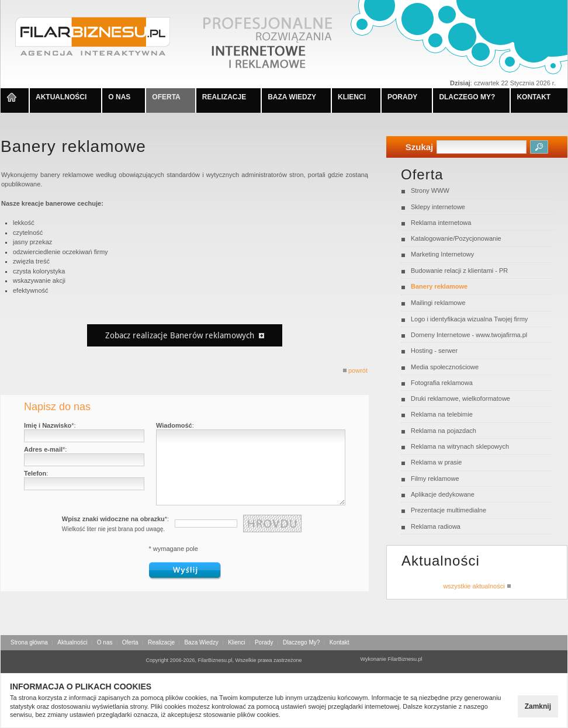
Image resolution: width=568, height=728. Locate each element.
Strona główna (29, 642)
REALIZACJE (224, 97)
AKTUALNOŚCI (61, 97)
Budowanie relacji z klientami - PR (459, 271)
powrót (355, 370)
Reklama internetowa (441, 223)
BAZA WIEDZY (292, 97)
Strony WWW (430, 190)
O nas (105, 642)
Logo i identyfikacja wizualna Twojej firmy (469, 319)
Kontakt (340, 642)
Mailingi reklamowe (438, 303)
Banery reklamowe (439, 286)
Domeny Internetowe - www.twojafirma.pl (469, 335)
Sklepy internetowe (438, 207)
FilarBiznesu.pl (405, 659)
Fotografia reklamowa (442, 383)
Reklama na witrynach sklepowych (460, 446)
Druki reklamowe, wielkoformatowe (460, 398)
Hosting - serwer (434, 351)
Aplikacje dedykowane (443, 494)
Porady (264, 642)
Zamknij (538, 706)
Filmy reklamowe (435, 479)
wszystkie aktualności (477, 586)
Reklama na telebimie (442, 414)
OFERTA (166, 97)
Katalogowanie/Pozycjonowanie (456, 238)
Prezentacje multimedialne (448, 510)
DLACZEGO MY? (467, 97)
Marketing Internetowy (442, 254)
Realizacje (161, 642)
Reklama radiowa (436, 526)
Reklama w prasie (436, 462)
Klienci (236, 642)
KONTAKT (534, 97)
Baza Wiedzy (201, 642)
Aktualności (72, 642)
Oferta (130, 642)
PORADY (402, 97)
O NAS (119, 97)
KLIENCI (352, 97)
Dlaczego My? (301, 642)
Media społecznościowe (445, 367)
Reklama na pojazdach (444, 431)
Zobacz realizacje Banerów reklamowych (185, 335)
